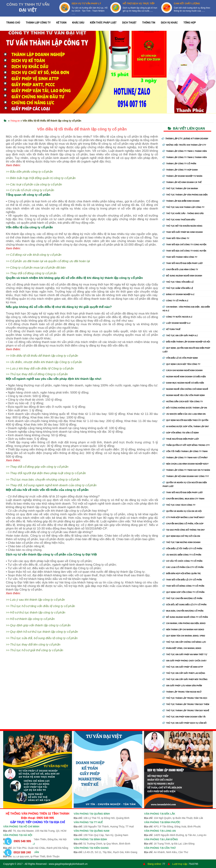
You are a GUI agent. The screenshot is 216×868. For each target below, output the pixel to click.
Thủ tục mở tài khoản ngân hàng (183, 226)
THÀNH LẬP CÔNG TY (38, 23)
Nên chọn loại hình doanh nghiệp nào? (186, 464)
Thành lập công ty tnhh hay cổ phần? (185, 458)
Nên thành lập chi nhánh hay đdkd (183, 630)
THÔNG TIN (149, 23)
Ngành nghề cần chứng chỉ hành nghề (185, 389)
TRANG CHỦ (13, 23)
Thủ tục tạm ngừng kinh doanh (182, 542)
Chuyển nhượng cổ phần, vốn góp (183, 524)
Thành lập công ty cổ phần (179, 164)
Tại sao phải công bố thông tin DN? (184, 530)
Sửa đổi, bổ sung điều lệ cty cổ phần (185, 605)
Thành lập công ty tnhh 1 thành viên (185, 151)
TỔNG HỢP (190, 23)
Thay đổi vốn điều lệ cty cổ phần (182, 580)
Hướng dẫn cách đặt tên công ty (183, 402)
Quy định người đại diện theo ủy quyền (186, 420)
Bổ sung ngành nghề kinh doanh (182, 276)
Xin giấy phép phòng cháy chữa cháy (185, 661)
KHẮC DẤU (78, 23)
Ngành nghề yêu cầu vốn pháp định (184, 395)
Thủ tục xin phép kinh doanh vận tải (184, 717)
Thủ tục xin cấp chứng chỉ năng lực (184, 642)
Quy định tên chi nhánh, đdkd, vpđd (184, 636)
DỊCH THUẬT (129, 23)
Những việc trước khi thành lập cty (184, 145)
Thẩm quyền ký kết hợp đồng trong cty (186, 445)
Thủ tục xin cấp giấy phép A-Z (180, 335)
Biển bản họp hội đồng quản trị (182, 573)
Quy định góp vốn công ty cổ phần (184, 592)
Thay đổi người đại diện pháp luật (183, 263)
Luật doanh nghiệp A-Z (177, 323)
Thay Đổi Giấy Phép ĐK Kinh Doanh (183, 232)
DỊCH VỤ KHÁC (169, 23)
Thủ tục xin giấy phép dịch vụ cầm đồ (185, 723)
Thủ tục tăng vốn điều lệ (178, 282)
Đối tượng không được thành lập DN (185, 408)
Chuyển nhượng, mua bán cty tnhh (184, 499)
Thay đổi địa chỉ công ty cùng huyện (185, 245)
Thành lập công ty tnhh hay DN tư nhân (186, 470)
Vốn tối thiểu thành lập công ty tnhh (185, 451)
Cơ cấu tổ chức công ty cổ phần (183, 561)
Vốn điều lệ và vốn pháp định (180, 358)
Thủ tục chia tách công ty (179, 505)
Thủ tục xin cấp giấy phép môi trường (185, 679)
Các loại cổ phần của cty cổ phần (183, 567)
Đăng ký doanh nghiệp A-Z (179, 294)
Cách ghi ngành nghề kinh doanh (183, 370)
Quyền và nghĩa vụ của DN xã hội (182, 511)
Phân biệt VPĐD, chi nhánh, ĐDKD (182, 648)
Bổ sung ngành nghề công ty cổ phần (185, 617)
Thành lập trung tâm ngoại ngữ (182, 692)
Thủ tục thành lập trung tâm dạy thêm (186, 704)
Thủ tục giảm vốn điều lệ (178, 288)
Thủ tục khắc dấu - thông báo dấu (183, 213)
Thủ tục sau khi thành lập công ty (184, 207)
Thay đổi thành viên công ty (180, 257)
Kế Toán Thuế (172, 329)
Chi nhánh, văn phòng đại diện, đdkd (184, 623)
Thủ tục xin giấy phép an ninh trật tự (185, 654)
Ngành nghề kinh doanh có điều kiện (184, 377)
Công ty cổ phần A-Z (175, 301)
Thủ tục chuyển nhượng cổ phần (183, 598)
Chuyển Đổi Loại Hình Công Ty (180, 269)
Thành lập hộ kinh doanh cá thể (182, 182)
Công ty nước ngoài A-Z (178, 317)
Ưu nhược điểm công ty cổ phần (182, 555)
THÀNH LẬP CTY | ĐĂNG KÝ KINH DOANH (185, 139)
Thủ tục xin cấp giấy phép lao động (184, 673)
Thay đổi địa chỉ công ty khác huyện (184, 251)
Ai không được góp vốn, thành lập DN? (186, 426)
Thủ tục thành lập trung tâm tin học (185, 698)
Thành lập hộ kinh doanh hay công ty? (186, 476)
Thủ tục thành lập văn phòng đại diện (185, 195)
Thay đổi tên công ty (176, 238)
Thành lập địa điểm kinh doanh (181, 201)
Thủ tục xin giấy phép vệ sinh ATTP (183, 667)
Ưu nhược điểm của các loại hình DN (184, 414)
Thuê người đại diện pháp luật (181, 439)
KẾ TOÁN (61, 23)
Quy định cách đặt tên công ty (182, 364)
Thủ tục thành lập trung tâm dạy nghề (186, 710)
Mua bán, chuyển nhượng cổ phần (183, 611)
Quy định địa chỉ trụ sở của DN (181, 536)
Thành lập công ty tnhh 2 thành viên (185, 157)
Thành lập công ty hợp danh (180, 170)
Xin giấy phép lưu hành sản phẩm (182, 686)
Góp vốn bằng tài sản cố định (181, 433)
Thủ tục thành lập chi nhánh (180, 188)
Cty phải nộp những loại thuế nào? (184, 517)
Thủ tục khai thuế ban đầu (179, 220)
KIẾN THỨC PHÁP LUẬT (103, 23)
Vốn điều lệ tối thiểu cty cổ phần (183, 549)
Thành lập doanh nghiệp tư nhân (183, 176)
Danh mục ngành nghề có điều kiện (183, 383)
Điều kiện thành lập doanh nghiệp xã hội (186, 342)
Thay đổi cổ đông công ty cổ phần (183, 586)
